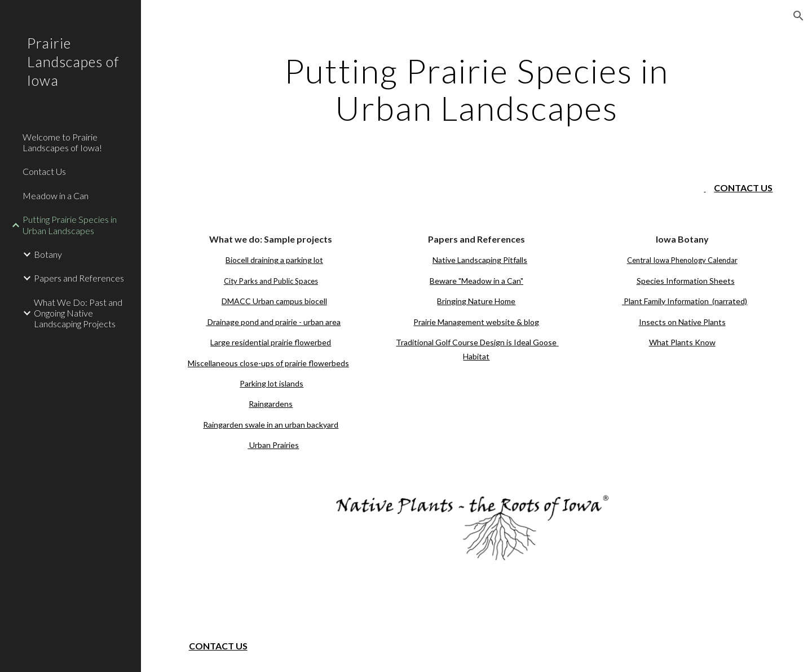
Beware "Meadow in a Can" (476, 281)
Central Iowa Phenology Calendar (682, 260)
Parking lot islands (272, 383)
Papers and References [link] (79, 278)
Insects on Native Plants (682, 322)
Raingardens (271, 404)
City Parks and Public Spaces (271, 281)
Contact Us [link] (44, 171)
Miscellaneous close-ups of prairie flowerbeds (268, 363)
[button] (798, 16)
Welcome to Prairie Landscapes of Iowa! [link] (62, 142)
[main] (476, 89)
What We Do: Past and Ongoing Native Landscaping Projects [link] (78, 313)
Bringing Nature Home (476, 301)
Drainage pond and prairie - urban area (273, 322)
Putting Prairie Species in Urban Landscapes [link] (70, 225)
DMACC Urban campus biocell (274, 301)
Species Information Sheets (686, 281)
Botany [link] (48, 254)
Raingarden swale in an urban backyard (271, 425)
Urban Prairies (273, 445)
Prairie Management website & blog (476, 322)
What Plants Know (682, 342)
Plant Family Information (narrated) (685, 301)
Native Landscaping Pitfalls (480, 260)
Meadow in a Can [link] (56, 196)
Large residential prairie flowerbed (271, 342)
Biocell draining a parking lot (274, 260)
